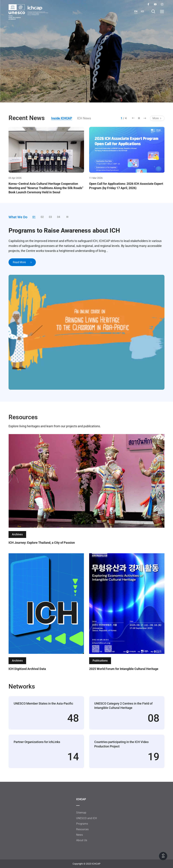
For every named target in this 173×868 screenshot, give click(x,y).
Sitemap (81, 813)
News (79, 835)
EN (135, 12)
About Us (82, 840)
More (157, 118)
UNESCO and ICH (86, 818)
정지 (139, 118)
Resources (82, 829)
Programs (82, 824)
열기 (162, 11)
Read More (23, 262)
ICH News (86, 118)
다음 (145, 118)
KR (142, 12)
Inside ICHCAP (62, 118)
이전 (133, 118)
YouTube (155, 4)
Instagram (162, 4)
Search (153, 11)
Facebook (148, 4)
